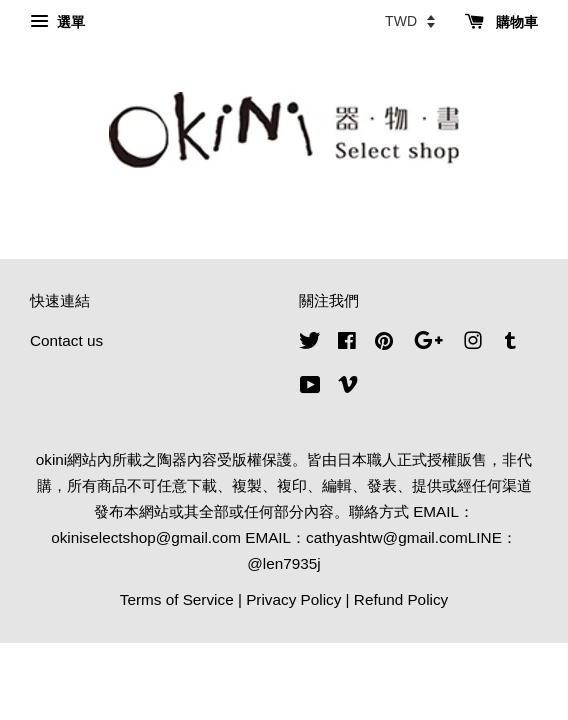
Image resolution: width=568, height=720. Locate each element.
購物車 (501, 22)
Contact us (66, 340)
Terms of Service (177, 599)
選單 (57, 22)
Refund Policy (401, 599)
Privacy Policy (293, 599)
